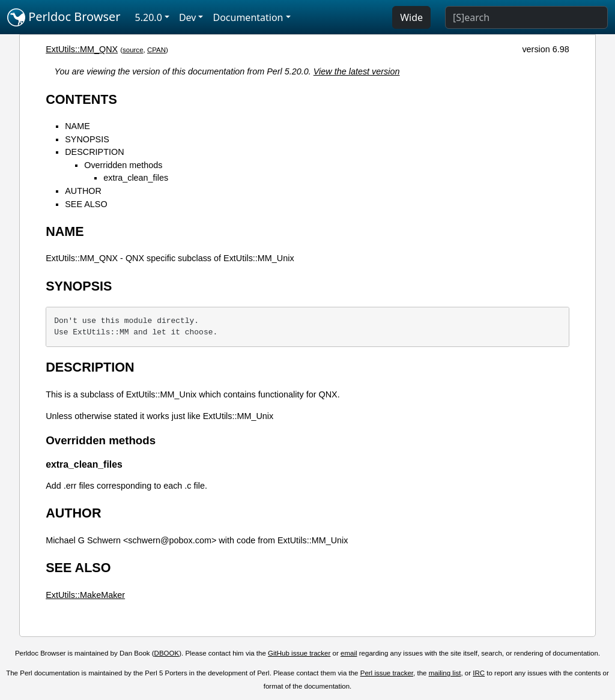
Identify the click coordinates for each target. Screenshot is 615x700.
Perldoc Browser (64, 17)
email (349, 653)
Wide (411, 17)
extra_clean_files (136, 178)
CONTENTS (81, 99)
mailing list (445, 673)
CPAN (156, 50)
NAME (77, 126)
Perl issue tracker (387, 673)
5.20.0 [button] (149, 17)
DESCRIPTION (94, 152)
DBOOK (167, 653)
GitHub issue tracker (299, 653)
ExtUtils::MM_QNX (82, 49)
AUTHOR (83, 191)
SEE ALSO (86, 204)
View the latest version (357, 71)
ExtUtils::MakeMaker (85, 595)
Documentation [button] (248, 17)
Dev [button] (188, 17)
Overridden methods (123, 165)
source (133, 50)
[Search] (526, 17)
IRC (479, 673)
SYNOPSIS (87, 139)
